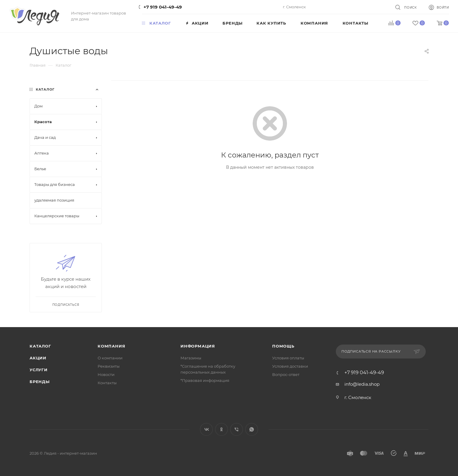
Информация (198, 346)
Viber (237, 429)
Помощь (283, 346)
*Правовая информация (205, 380)
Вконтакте (206, 429)
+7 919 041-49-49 (163, 7)
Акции (38, 358)
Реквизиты (109, 366)
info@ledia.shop (362, 384)
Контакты (107, 383)
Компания (111, 346)
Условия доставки (290, 366)
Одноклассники (221, 429)
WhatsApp (252, 429)
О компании (110, 358)
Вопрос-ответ (286, 374)
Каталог (40, 346)
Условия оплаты (288, 358)
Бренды (40, 382)
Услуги (39, 370)
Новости (106, 374)
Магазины (191, 358)
